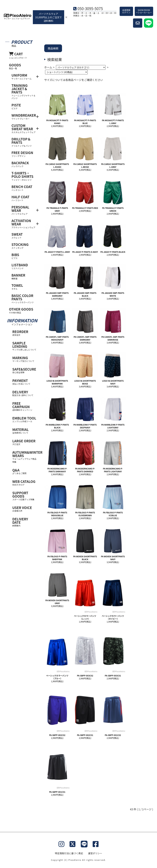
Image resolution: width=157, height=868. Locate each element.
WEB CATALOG (24, 483)
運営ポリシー (95, 853)
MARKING (24, 359)
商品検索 (53, 48)
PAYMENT (24, 382)
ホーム (48, 67)
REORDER (24, 333)
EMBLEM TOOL (24, 419)
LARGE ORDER (24, 442)
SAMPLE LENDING (24, 346)
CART (23, 55)
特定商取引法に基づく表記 (69, 853)
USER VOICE (24, 509)
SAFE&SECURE (24, 370)
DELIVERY (24, 393)
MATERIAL (24, 431)
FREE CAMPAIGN (24, 406)
